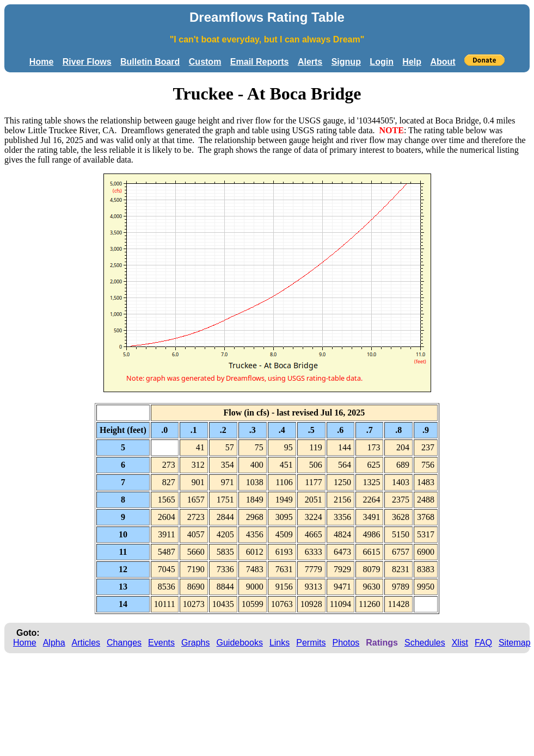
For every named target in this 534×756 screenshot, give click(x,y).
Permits (311, 643)
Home (41, 62)
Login (382, 62)
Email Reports (260, 62)
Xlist (460, 643)
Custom (205, 62)
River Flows (87, 62)
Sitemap (515, 643)
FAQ (483, 643)
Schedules (425, 643)
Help (412, 62)
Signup (346, 62)
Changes (124, 643)
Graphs (195, 643)
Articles (86, 643)
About (443, 62)
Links (280, 643)
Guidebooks (240, 643)
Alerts (310, 62)
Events (161, 643)
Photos (346, 643)
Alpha (54, 643)
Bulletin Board (150, 62)
